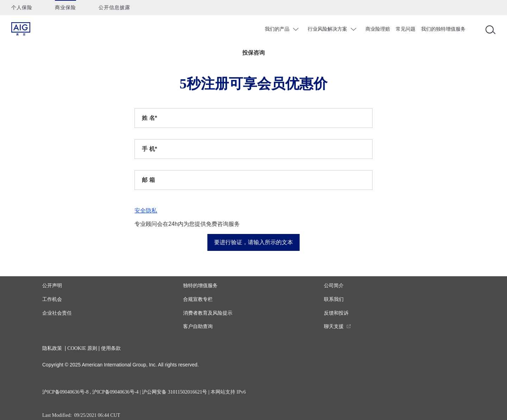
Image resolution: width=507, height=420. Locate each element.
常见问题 (406, 29)
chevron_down (297, 29)
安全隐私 (146, 211)
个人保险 (22, 8)
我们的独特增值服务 (443, 29)
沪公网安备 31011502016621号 (174, 392)
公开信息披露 (114, 8)
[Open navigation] (489, 29)
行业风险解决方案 (327, 29)
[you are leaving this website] (337, 326)
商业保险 (65, 8)
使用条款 (111, 348)
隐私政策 (52, 348)
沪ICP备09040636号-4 (115, 392)
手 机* (149, 149)
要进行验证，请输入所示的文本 (254, 242)
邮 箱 (148, 180)
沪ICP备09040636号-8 (65, 392)
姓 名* (149, 118)
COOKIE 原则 (82, 348)
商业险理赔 (378, 29)
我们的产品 (277, 29)
